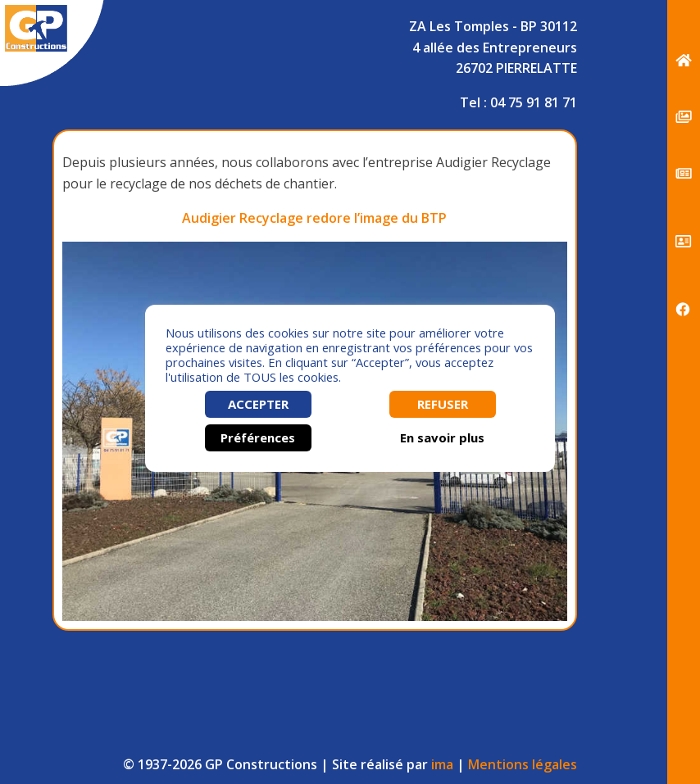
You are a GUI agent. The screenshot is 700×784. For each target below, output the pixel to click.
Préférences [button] (258, 437)
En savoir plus (442, 437)
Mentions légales (523, 764)
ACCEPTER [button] (258, 404)
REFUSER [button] (443, 404)
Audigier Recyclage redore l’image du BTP (314, 218)
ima (442, 764)
